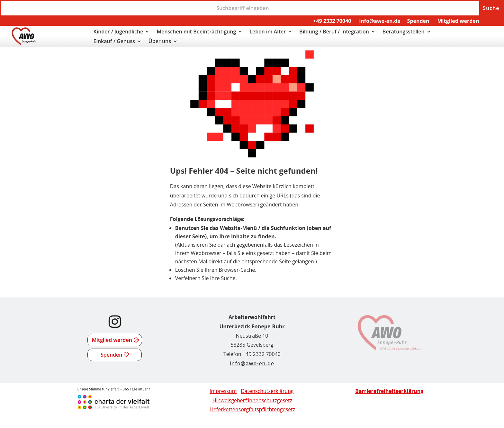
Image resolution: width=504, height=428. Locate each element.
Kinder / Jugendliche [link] (118, 32)
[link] (24, 43)
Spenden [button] (111, 355)
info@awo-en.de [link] (380, 21)
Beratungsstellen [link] (404, 32)
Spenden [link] (418, 21)
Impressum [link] (223, 391)
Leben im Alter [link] (268, 32)
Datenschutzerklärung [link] (267, 391)
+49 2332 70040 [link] (332, 21)
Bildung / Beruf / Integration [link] (334, 32)
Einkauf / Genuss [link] (114, 42)
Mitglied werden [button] (112, 340)
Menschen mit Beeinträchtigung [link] (196, 32)
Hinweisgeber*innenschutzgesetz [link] (252, 400)
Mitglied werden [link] (458, 21)
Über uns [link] (160, 42)
